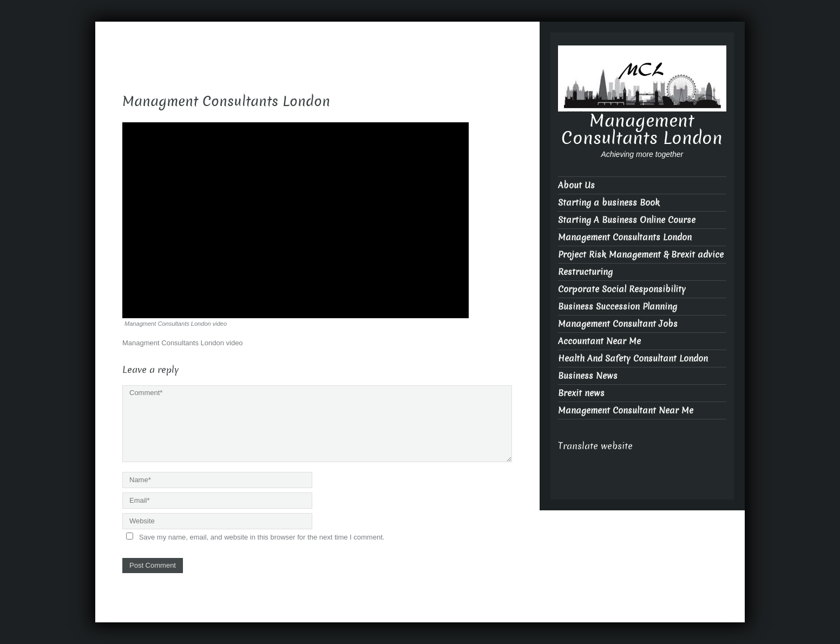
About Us (576, 185)
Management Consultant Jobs (618, 324)
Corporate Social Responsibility (622, 289)
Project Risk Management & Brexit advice (641, 255)
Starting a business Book (609, 203)
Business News (588, 376)
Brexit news (581, 393)
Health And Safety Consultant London (633, 359)
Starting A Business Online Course (627, 220)
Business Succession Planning (618, 307)
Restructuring (585, 272)
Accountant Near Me (599, 341)
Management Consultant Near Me (626, 410)
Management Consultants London (642, 129)
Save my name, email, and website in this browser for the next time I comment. (262, 537)
